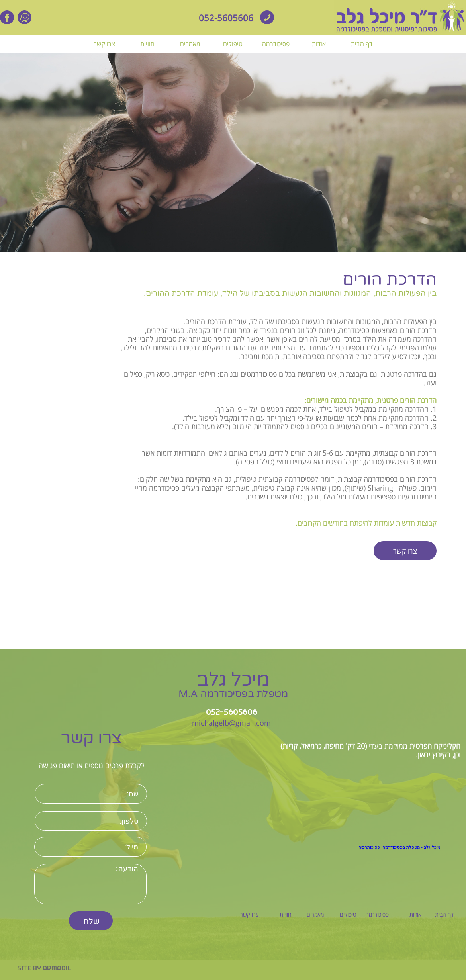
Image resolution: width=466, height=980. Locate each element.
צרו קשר (405, 551)
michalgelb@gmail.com (231, 723)
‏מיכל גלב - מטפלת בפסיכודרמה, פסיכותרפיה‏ (399, 847)
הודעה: (90, 884)
